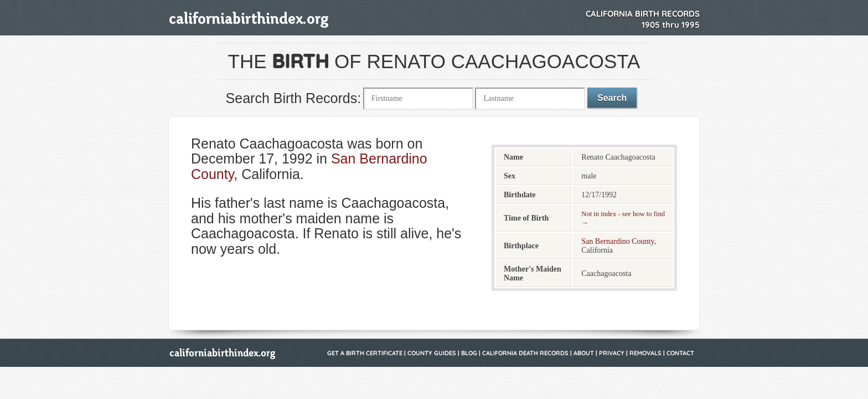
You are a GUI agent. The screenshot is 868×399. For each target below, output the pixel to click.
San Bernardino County (618, 241)
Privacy (612, 353)
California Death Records (525, 353)
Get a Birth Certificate (365, 353)
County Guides (432, 353)
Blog (469, 353)
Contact (680, 353)
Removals (645, 353)
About (584, 353)
